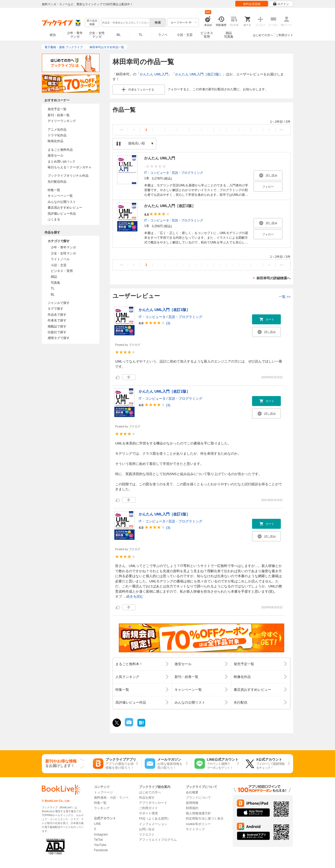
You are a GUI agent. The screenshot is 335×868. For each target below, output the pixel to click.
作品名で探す (57, 315)
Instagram (101, 834)
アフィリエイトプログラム (158, 840)
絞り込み (92, 23)
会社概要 (192, 792)
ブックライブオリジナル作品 (68, 176)
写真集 (55, 283)
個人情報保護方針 (198, 813)
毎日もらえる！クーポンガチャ (70, 167)
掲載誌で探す (57, 326)
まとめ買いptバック (62, 162)
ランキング (102, 808)
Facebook (101, 850)
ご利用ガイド (284, 35)
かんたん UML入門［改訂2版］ (199, 74)
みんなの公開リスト (62, 202)
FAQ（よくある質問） (155, 819)
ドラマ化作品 (57, 135)
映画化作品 (55, 141)
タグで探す (55, 309)
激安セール (55, 155)
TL (141, 35)
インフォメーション (153, 824)
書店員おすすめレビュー (65, 208)
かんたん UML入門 (154, 74)
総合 (53, 35)
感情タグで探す (59, 338)
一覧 (285, 297)
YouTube (100, 845)
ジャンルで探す (59, 303)
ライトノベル (60, 259)
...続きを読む (133, 596)
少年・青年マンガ (75, 35)
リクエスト (147, 834)
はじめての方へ (263, 35)
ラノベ (163, 35)
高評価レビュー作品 (62, 214)
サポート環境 (148, 813)
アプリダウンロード (153, 803)
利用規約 (192, 808)
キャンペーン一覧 (60, 196)
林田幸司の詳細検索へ (273, 278)
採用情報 (192, 803)
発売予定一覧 (57, 109)
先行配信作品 (57, 182)
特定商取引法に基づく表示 (205, 819)
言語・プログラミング (187, 173)
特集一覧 (54, 190)
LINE (97, 824)
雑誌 (54, 277)
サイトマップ (195, 829)
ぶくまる (54, 219)
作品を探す (147, 798)
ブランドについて (198, 798)
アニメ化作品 (57, 130)
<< (122, 130)
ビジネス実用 (207, 35)
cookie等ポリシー (198, 824)
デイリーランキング (62, 121)
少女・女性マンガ (97, 35)
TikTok (98, 840)
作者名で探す (57, 320)
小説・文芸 (185, 35)
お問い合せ (147, 829)
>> (281, 130)
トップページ (103, 792)
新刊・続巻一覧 (59, 115)
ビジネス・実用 (62, 271)
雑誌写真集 (229, 35)
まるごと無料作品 (60, 150)
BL (119, 35)
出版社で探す (57, 332)
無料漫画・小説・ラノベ (111, 798)
